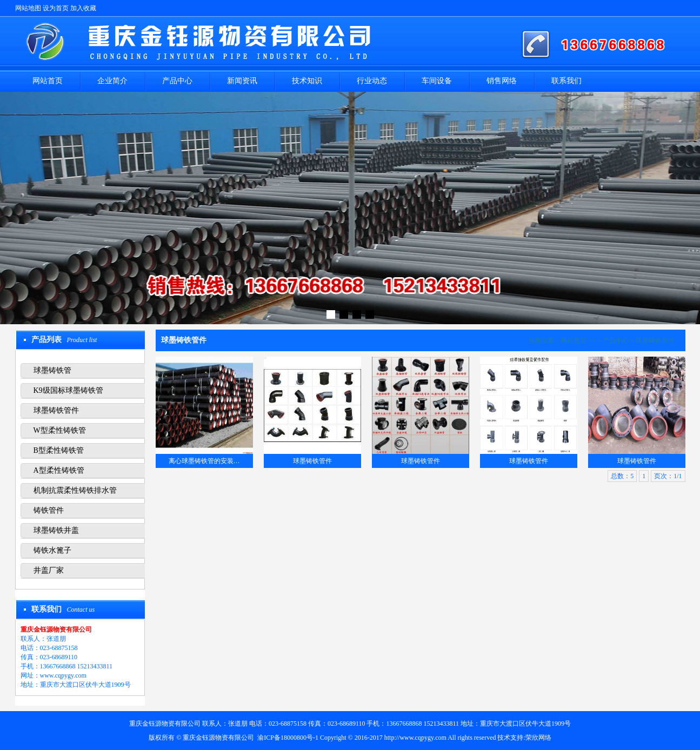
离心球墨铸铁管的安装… (204, 461)
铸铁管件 (49, 510)
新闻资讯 (242, 81)
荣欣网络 (538, 738)
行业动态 (372, 81)
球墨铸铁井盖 (56, 530)
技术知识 (307, 81)
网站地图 (28, 8)
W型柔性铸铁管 (60, 430)
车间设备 (437, 81)
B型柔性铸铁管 (59, 450)
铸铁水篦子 (52, 550)
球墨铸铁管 (52, 370)
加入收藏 (83, 8)
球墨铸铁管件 (56, 410)
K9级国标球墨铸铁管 (68, 390)
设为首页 (56, 8)
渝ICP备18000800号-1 (288, 738)
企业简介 (112, 81)
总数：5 (622, 476)
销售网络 (502, 81)
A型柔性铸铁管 (59, 470)
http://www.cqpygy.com (415, 738)
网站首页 (48, 81)
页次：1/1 (668, 476)
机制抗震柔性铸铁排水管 (75, 490)
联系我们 (566, 81)
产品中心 (177, 81)
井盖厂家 (49, 570)
